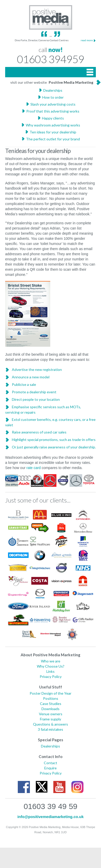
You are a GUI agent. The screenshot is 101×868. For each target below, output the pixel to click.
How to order (53, 97)
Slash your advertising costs (53, 104)
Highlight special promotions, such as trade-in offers (54, 440)
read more (87, 40)
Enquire (50, 768)
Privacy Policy (51, 676)
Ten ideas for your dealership (53, 132)
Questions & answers (50, 724)
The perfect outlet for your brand (53, 139)
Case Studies (51, 704)
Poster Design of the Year (50, 693)
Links (50, 671)
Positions (51, 698)
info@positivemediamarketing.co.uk (50, 817)
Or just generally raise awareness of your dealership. (54, 447)
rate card (34, 468)
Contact (50, 763)
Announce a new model (31, 377)
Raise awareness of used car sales (39, 432)
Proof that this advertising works (53, 111)
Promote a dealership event (34, 392)
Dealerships (53, 90)
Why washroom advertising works (53, 125)
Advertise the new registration (37, 369)
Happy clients (53, 118)
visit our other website (52, 82)
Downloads (50, 709)
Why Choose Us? (51, 666)
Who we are (51, 661)
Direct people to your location (36, 399)
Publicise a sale (24, 384)
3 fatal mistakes (50, 729)
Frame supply (50, 719)
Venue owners (51, 714)
